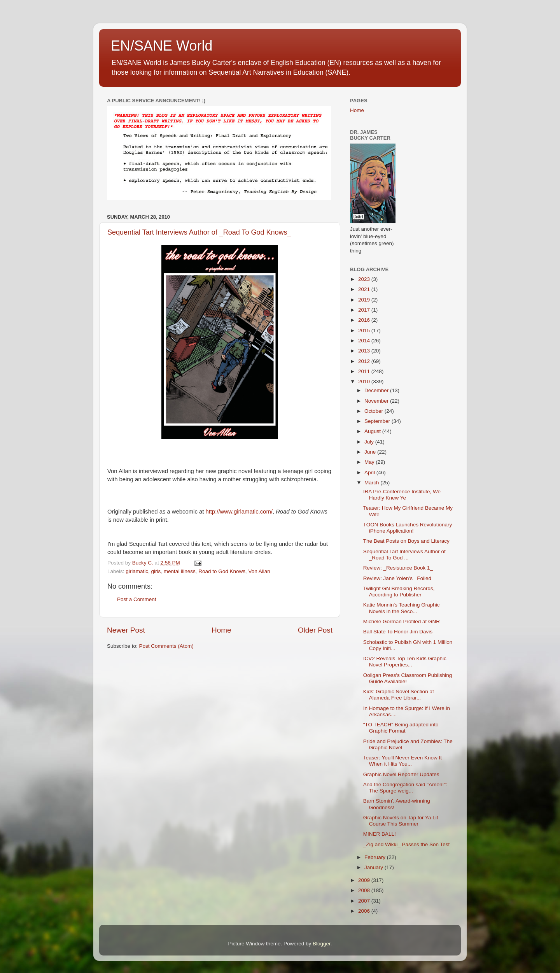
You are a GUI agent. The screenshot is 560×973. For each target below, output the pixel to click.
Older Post (315, 630)
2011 (365, 371)
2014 (365, 341)
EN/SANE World (162, 46)
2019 (365, 300)
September (378, 421)
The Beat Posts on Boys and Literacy (406, 541)
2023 (365, 279)
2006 (365, 911)
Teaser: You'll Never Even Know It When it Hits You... (402, 761)
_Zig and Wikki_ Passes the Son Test (407, 844)
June (371, 452)
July (370, 442)
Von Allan (259, 571)
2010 (365, 381)
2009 (365, 880)
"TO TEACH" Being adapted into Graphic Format (401, 728)
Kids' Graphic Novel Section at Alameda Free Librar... (399, 695)
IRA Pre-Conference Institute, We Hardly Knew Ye (402, 495)
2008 (365, 890)
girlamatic (137, 571)
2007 (365, 901)
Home (221, 630)
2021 (365, 289)
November (377, 401)
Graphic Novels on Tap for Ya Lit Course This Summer (401, 821)
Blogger (322, 944)
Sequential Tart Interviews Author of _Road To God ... (404, 555)
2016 (365, 320)
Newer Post (126, 630)
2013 (365, 351)
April (370, 472)
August (373, 431)
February (376, 857)
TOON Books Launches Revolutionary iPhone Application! (408, 528)
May (370, 462)
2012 (365, 361)
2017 (365, 310)
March (372, 483)
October (374, 411)
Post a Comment (137, 599)
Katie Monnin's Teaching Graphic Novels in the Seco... (402, 608)
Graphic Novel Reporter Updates (401, 774)
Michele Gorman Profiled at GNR (402, 621)
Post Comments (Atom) (166, 646)
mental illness (180, 571)
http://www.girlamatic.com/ (239, 512)
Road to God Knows (222, 571)
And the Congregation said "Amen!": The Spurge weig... (405, 788)
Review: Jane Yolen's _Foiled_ (399, 578)
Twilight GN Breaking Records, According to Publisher (399, 592)
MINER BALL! (380, 834)
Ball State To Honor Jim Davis (398, 632)
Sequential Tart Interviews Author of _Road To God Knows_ (199, 232)
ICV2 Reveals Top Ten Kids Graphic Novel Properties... (405, 662)
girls (156, 571)
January (374, 867)
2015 (365, 330)
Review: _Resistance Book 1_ (398, 568)
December (377, 390)
